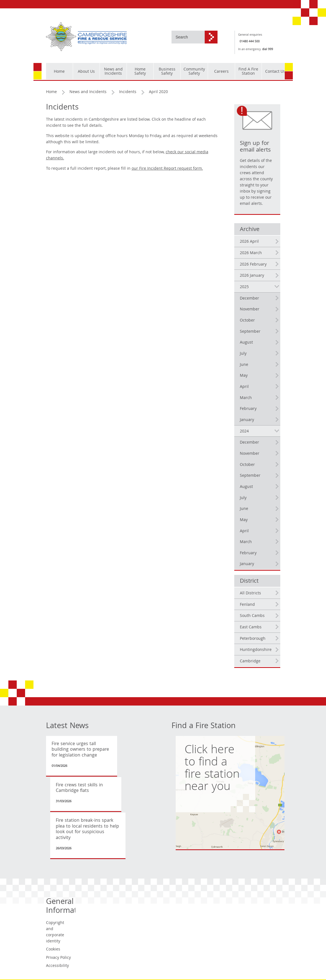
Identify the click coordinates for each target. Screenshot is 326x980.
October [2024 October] (247, 465)
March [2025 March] (246, 398)
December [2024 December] (249, 443)
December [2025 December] (249, 299)
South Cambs (252, 616)
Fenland (247, 605)
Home (51, 92)
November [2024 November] (250, 454)
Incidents (128, 92)
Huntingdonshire (256, 650)
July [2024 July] (243, 498)
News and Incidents (88, 92)
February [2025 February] (248, 409)
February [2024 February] (248, 553)
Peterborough (253, 639)
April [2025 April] (244, 387)
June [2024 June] (244, 509)
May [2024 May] (244, 520)
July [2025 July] (243, 354)
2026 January (252, 276)
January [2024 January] (247, 564)
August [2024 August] (246, 487)
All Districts (250, 594)
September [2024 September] (250, 476)
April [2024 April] (244, 531)
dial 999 (268, 50)
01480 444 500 (250, 42)
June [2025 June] (244, 365)
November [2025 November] (250, 310)
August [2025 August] (246, 343)
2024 (244, 432)
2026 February (253, 265)
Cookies (53, 950)
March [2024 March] (246, 542)
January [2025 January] (247, 420)
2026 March (251, 253)
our (167, 169)
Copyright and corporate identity (55, 932)
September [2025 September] (250, 332)
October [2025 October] (247, 321)
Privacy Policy (58, 958)
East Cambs (251, 628)
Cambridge (250, 662)
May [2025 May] (244, 376)
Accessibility (57, 966)
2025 (244, 287)
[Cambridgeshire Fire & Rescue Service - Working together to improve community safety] (86, 37)
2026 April (249, 242)
